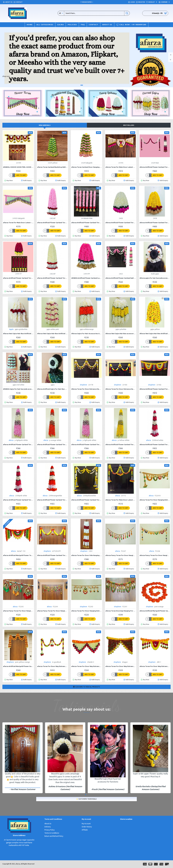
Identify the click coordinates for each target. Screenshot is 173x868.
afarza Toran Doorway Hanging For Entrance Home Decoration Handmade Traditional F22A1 (121, 611)
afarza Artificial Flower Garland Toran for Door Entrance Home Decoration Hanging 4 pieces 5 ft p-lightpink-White (18, 444)
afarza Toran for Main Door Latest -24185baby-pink (18, 223)
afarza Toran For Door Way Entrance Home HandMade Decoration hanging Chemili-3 (86, 666)
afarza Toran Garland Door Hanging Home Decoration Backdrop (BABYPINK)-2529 (86, 167)
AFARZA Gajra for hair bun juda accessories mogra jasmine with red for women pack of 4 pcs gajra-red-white (18, 389)
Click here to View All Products (88, 687)
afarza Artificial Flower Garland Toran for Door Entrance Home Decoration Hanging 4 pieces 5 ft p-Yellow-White (121, 444)
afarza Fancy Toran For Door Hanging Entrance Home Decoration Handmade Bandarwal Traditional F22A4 (52, 611)
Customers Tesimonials (88, 799)
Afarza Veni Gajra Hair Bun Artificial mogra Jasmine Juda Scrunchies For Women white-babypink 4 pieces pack (52, 334)
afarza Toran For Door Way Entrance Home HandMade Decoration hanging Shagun (121, 666)
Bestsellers (129, 125)
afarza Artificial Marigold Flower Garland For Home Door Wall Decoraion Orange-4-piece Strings (155, 611)
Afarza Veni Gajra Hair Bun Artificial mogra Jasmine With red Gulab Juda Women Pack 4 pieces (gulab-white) (18, 334)
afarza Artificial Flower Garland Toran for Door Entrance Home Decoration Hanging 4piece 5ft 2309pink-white (18, 500)
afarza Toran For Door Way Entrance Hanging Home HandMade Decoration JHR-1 (155, 666)
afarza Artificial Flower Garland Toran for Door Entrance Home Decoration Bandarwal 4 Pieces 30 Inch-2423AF (52, 223)
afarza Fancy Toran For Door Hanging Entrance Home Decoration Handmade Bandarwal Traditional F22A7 (121, 555)
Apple (11, 329)
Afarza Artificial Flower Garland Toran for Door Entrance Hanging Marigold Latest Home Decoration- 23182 (155, 389)
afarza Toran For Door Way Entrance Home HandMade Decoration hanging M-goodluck (52, 666)
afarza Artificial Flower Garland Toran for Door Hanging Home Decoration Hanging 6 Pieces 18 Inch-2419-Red (18, 278)
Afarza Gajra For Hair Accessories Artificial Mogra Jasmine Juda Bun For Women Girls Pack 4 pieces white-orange (86, 334)
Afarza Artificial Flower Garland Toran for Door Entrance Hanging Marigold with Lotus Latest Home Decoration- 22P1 (52, 555)
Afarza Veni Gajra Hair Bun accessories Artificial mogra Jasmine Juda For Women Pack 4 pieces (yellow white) (121, 334)
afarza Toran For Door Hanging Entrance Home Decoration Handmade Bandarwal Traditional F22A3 (86, 611)
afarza (11, 440)
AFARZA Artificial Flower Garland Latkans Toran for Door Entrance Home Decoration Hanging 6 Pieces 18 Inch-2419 (86, 278)
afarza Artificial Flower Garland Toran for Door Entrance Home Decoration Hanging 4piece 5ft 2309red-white (155, 444)
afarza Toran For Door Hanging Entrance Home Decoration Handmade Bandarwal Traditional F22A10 (155, 500)
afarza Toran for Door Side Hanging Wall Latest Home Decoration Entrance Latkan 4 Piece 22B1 (86, 555)
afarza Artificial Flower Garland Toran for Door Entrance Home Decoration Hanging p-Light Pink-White (86, 444)
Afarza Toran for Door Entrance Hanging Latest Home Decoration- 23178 (86, 389)
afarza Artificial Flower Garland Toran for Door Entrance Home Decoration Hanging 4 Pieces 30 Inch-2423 (52, 278)
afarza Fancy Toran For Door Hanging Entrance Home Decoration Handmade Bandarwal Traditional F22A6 (155, 555)
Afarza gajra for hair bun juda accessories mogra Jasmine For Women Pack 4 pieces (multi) (155, 278)
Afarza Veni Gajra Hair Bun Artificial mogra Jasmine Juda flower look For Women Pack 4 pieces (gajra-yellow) (155, 334)
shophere (83, 385)
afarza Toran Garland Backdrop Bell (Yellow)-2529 (52, 167)
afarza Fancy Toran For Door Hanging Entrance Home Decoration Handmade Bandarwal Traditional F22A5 (18, 611)
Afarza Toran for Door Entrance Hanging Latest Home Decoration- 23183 (121, 389)
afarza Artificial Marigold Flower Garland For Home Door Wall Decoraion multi (18, 666)
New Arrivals (45, 125)
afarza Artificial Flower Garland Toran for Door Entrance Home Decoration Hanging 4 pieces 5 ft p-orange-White (52, 444)
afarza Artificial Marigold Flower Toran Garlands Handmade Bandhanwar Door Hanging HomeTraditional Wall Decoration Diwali (18, 555)
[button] (86, 795)
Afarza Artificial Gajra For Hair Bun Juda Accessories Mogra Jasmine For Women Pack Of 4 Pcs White (52, 389)
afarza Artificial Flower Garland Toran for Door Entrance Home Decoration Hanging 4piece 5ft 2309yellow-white (86, 500)
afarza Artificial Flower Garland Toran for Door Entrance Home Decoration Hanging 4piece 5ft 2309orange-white (52, 500)
